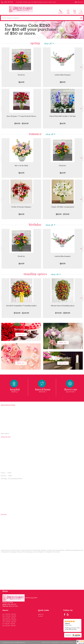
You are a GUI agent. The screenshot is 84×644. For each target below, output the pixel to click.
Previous (3, 67)
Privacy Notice (55, 642)
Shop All (48, 43)
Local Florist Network (67, 642)
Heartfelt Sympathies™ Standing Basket (21, 306)
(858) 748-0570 (9, 2)
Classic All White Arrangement (63, 207)
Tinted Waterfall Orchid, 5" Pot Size (63, 116)
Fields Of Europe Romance (21, 207)
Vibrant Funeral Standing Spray (63, 306)
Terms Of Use (46, 642)
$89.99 (63, 82)
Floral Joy (21, 75)
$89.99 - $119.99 (63, 214)
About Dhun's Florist (8, 405)
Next (81, 67)
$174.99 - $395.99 (63, 313)
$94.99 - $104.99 (21, 123)
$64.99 (21, 82)
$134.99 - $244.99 (21, 313)
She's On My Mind (21, 166)
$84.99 (21, 214)
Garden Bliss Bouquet (63, 75)
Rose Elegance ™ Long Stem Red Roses (21, 116)
